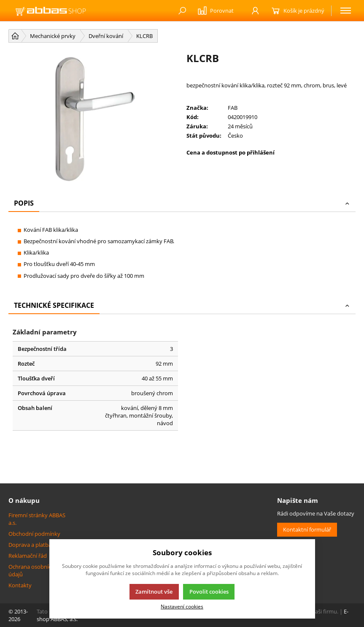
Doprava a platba (30, 545)
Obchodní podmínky (34, 534)
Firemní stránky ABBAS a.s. (37, 519)
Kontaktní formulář (307, 529)
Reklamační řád (28, 556)
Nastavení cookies (182, 606)
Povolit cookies (209, 592)
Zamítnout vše (154, 592)
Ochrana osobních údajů (31, 570)
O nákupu (24, 500)
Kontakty (20, 585)
